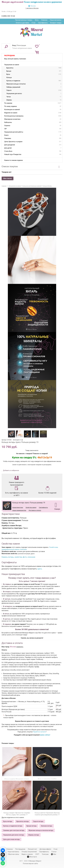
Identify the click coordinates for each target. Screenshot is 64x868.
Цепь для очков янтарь (11, 839)
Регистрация (21, 45)
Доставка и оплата (35, 510)
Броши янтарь (32, 826)
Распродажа (10, 56)
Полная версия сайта (30, 864)
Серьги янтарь (38, 821)
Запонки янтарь (47, 826)
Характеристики (18, 507)
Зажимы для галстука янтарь (14, 830)
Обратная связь (14, 854)
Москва (33, 6)
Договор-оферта (45, 849)
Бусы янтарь (8, 821)
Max (54, 854)
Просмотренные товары (24, 20)
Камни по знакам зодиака (14, 160)
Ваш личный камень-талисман (15, 59)
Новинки (44, 20)
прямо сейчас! (45, 735)
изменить (20, 647)
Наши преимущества (19, 510)
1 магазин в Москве (32, 8)
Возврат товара (56, 23)
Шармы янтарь (34, 835)
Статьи (54, 852)
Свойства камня (31, 507)
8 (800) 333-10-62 (8, 16)
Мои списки (8, 178)
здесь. (40, 569)
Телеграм (45, 854)
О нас (34, 23)
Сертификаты (43, 23)
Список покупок (10, 166)
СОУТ (37, 854)
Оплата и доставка (22, 23)
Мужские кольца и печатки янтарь (41, 830)
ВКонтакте (32, 857)
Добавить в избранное (11, 470)
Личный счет (32, 849)
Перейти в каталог (40, 732)
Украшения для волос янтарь (14, 835)
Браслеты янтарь (23, 821)
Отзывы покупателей (29, 852)
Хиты (37, 20)
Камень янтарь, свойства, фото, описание (18, 557)
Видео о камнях (27, 854)
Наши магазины (56, 20)
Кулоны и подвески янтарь (13, 826)
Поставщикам (20, 849)
